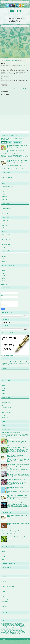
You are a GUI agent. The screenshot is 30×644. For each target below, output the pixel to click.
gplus (3, 559)
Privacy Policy (5, 199)
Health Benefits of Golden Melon (9, 534)
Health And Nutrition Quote (8, 187)
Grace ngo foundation (7, 177)
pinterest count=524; (6, 245)
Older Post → (26, 89)
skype (3, 273)
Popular (4, 142)
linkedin (4, 281)
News (3, 192)
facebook (4, 254)
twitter (3, 271)
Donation (8, 362)
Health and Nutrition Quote (11, 60)
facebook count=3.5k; (7, 234)
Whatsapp (4, 261)
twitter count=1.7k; (6, 237)
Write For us (5, 206)
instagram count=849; (7, 247)
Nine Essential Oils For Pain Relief (15, 487)
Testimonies (5, 197)
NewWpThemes (11, 641)
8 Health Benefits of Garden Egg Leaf (10, 531)
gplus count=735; (6, 240)
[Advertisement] (15, 43)
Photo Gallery (5, 189)
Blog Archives (17, 142)
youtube (4, 278)
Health (3, 223)
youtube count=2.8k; (6, 242)
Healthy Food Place (16, 11)
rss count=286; (5, 418)
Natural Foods (5, 220)
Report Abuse (6, 284)
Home (3, 60)
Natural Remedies (6, 208)
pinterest (4, 256)
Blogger (24, 169)
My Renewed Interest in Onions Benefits (16, 480)
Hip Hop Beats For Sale (22, 642)
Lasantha (25, 641)
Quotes (3, 63)
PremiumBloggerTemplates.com (10, 642)
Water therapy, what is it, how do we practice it (18, 503)
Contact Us (4, 180)
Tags (10, 142)
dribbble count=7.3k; (7, 413)
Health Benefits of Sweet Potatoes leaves (17, 448)
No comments (22, 66)
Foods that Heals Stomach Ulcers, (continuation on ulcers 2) (15, 456)
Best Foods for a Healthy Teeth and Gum (10, 154)
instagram (4, 276)
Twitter (3, 259)
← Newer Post (5, 89)
